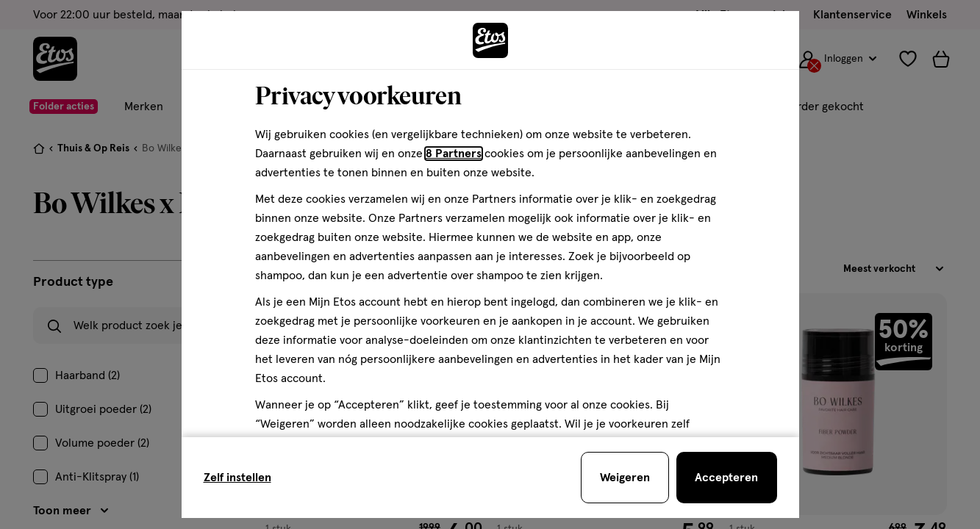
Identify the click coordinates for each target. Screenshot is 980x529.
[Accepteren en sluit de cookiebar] (727, 478)
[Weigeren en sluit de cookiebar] (625, 478)
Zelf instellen (237, 478)
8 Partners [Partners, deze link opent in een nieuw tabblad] (454, 154)
